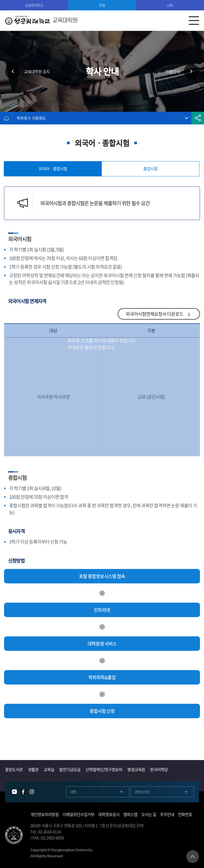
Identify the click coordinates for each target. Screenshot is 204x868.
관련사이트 (142, 792)
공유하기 (198, 118)
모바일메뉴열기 (194, 21)
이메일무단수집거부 (78, 814)
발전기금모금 (70, 769)
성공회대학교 (34, 5)
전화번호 (185, 814)
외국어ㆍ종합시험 (53, 169)
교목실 (49, 769)
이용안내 (173, 71)
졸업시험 (150, 169)
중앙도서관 (14, 769)
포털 (102, 5)
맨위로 (193, 857)
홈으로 (6, 118)
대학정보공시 (109, 814)
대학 (73, 792)
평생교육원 (136, 769)
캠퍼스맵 (130, 814)
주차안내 (167, 814)
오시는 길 (149, 814)
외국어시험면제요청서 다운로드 (155, 314)
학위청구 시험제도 (31, 118)
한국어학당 (159, 769)
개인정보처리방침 (45, 814)
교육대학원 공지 (37, 71)
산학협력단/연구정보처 (104, 769)
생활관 (33, 769)
